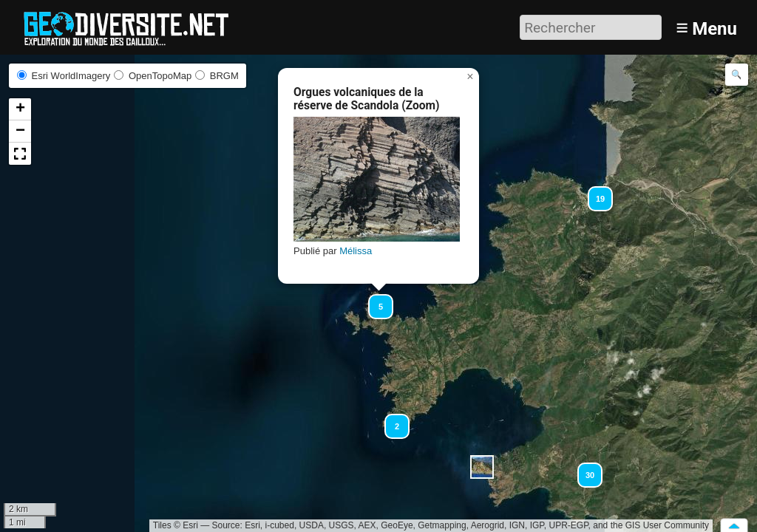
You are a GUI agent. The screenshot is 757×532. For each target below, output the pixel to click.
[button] (374, 300)
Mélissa (356, 251)
